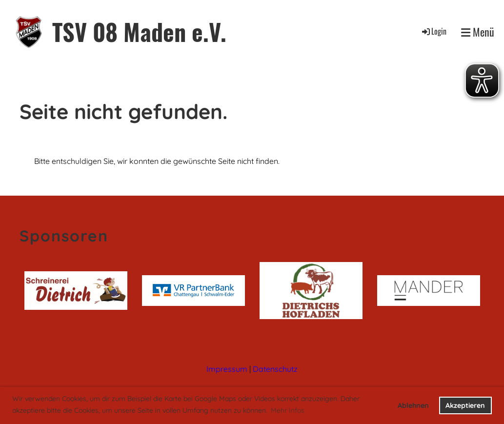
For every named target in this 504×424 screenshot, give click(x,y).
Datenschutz (275, 369)
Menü (478, 32)
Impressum (227, 369)
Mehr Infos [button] (288, 410)
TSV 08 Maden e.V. (139, 31)
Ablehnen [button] (413, 405)
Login (433, 31)
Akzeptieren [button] (465, 405)
